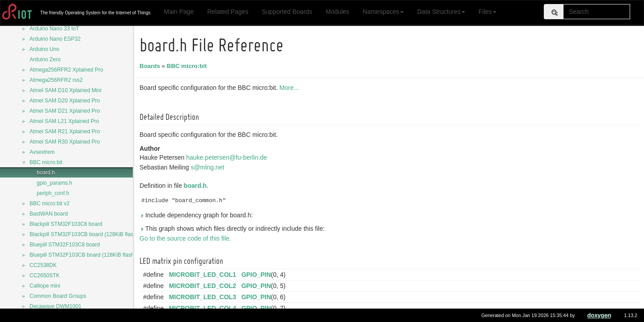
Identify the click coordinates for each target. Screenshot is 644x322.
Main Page (179, 12)
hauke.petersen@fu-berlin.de (228, 157)
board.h (46, 173)
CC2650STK (44, 275)
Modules (337, 12)
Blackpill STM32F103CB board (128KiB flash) (84, 234)
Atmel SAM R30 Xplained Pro (65, 142)
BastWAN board (49, 214)
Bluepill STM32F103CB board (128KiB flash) (83, 255)
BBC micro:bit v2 (49, 203)
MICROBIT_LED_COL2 (204, 286)
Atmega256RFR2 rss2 (56, 80)
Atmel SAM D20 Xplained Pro (65, 101)
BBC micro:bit (46, 162)
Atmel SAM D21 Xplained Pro (65, 111)
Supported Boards (287, 12)
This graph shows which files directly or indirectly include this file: (233, 229)
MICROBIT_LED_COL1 (204, 275)
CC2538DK (43, 265)
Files (487, 12)
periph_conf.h (53, 193)
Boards (151, 66)
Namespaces (383, 12)
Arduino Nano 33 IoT (54, 29)
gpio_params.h (54, 183)
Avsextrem (42, 152)
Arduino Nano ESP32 (55, 39)
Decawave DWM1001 (55, 306)
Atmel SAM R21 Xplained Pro (65, 131)
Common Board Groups (58, 296)
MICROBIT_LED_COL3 (204, 297)
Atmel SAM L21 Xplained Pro (64, 121)
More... (291, 88)
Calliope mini (45, 286)
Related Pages (228, 12)
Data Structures (441, 12)
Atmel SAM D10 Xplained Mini (66, 90)
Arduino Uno (44, 49)
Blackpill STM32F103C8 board (66, 224)
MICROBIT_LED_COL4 (204, 308)
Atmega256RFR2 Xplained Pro (66, 70)
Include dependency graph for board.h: (197, 215)
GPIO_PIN (258, 275)
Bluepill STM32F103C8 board (65, 245)
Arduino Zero (45, 59)
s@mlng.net (209, 167)
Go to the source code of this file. (187, 238)
